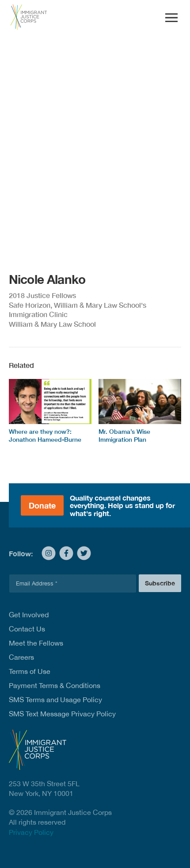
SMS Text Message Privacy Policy (62, 714)
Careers (21, 657)
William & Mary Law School (52, 324)
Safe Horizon (30, 305)
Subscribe (160, 583)
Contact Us (27, 629)
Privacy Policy (31, 832)
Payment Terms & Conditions (55, 685)
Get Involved (29, 615)
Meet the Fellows (36, 643)
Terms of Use (30, 671)
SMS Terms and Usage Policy (55, 700)
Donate (42, 505)
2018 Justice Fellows (42, 295)
